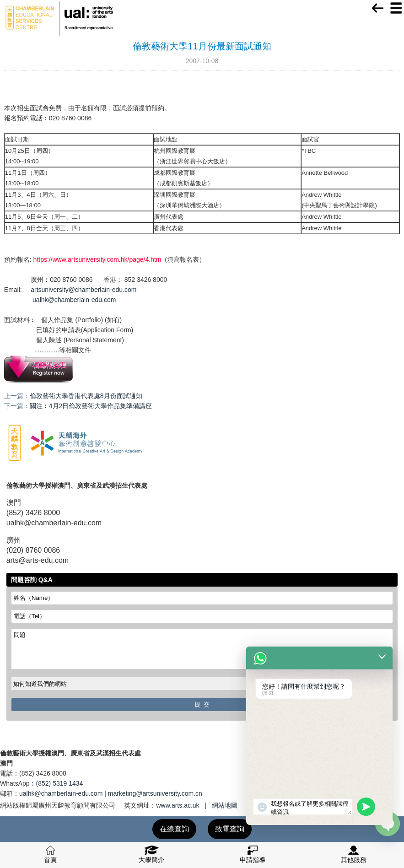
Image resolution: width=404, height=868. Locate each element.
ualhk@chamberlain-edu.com (74, 300)
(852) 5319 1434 (60, 783)
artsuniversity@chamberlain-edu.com (83, 290)
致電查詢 (230, 829)
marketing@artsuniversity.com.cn (155, 793)
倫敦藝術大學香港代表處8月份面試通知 (86, 396)
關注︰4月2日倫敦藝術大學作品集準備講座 (91, 406)
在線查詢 (174, 829)
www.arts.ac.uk (178, 805)
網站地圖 (225, 805)
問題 (202, 649)
